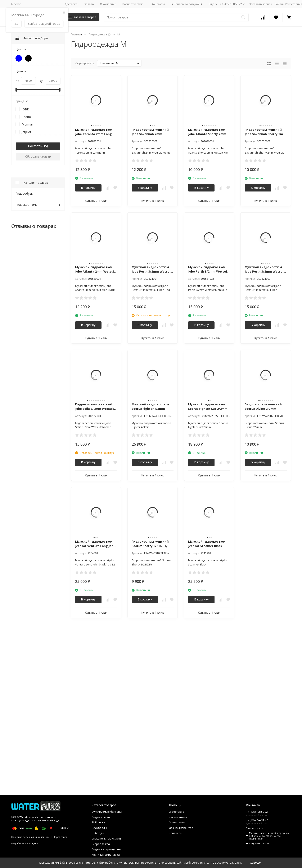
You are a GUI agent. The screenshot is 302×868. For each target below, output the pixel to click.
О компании (108, 4)
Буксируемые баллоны (107, 812)
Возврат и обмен (134, 4)
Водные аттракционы (106, 849)
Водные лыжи (101, 817)
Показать (35, 146)
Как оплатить (178, 817)
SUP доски (98, 822)
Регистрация (294, 4)
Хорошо (255, 863)
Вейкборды (99, 828)
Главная (76, 34)
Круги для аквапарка (106, 855)
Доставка (71, 4)
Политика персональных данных (30, 837)
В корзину (88, 188)
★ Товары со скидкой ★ (187, 4)
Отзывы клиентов (181, 828)
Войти (279, 4)
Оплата (89, 4)
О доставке (177, 812)
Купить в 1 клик (96, 201)
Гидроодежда (98, 34)
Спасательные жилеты (107, 838)
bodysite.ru (35, 843)
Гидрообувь (24, 193)
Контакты (158, 4)
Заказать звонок (261, 4)
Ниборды (98, 833)
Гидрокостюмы (26, 205)
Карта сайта (60, 837)
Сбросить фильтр (38, 156)
